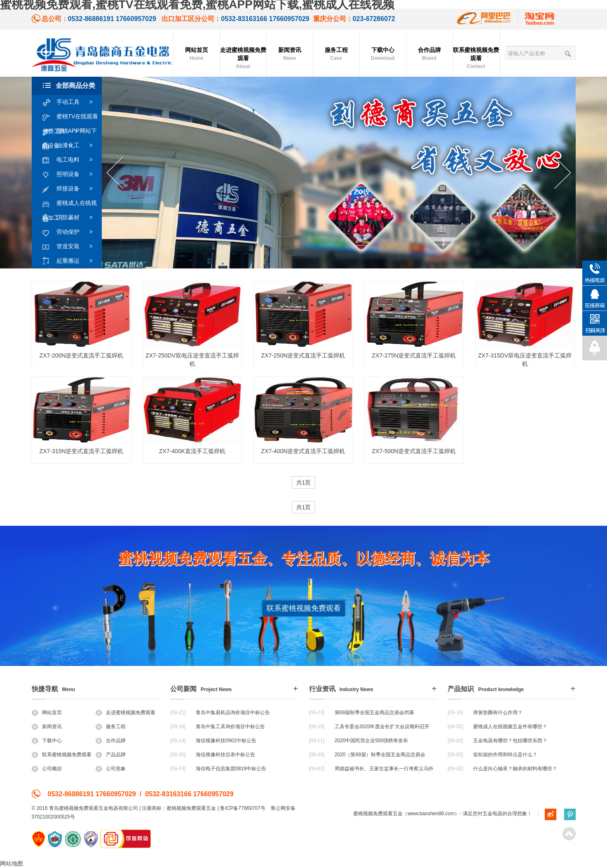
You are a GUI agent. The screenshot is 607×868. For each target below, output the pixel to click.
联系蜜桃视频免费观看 (476, 59)
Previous (115, 173)
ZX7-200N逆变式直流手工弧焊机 (82, 355)
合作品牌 (429, 54)
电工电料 (71, 160)
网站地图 (12, 863)
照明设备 (71, 174)
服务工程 (336, 54)
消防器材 (71, 218)
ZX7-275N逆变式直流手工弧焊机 (414, 355)
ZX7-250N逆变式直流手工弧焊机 (303, 355)
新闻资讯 (290, 54)
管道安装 (71, 247)
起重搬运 (71, 261)
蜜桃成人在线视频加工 (69, 203)
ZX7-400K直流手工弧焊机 (192, 451)
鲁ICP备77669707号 (243, 808)
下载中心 (383, 54)
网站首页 (197, 54)
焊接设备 (71, 189)
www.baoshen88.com (431, 814)
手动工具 (71, 102)
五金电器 (492, 814)
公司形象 (111, 769)
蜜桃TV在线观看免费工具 (70, 117)
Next (563, 173)
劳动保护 (71, 232)
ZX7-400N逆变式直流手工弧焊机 (303, 451)
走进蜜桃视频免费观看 (243, 59)
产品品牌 (111, 755)
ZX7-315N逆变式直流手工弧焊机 (82, 451)
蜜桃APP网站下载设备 (69, 131)
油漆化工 (71, 146)
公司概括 (47, 769)
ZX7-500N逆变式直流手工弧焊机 (414, 451)
